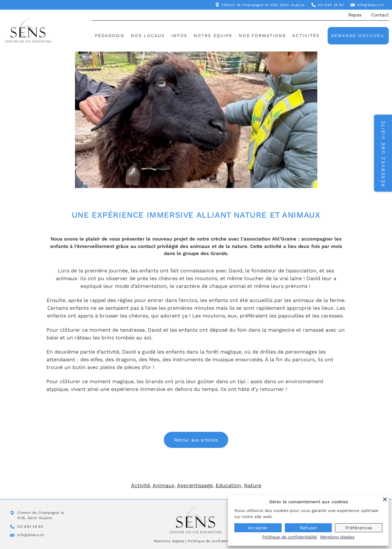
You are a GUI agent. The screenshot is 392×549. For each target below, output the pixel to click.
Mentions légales (169, 541)
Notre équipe (213, 36)
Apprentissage (195, 485)
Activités (306, 36)
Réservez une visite (383, 153)
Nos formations (262, 36)
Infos (179, 36)
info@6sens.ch (370, 5)
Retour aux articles (196, 440)
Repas (355, 15)
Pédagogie (110, 36)
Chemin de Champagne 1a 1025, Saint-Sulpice (263, 5)
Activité (140, 485)
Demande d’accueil (358, 36)
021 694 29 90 (331, 5)
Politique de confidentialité (213, 541)
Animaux (163, 485)
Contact (380, 15)
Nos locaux (148, 36)
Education (228, 485)
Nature (253, 485)
